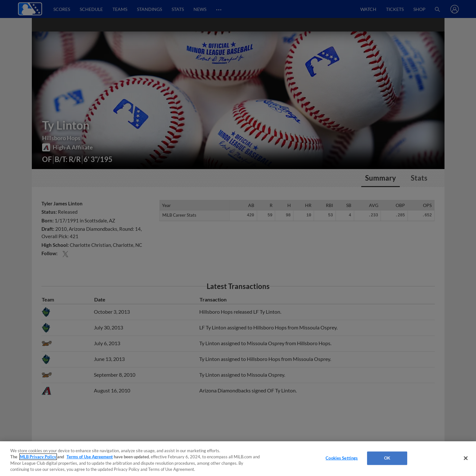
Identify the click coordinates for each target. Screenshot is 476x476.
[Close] (466, 458)
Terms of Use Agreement (90, 457)
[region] (238, 459)
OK (387, 458)
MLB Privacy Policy (38, 457)
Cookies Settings (342, 458)
